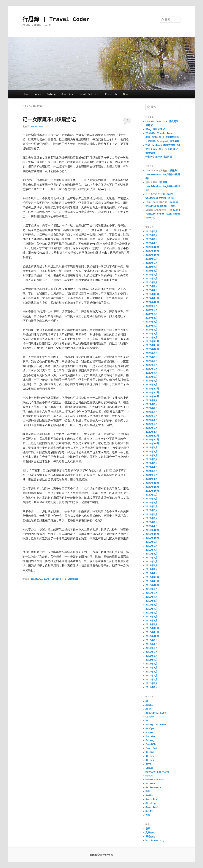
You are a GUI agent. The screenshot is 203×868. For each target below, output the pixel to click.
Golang (51, 94)
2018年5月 (152, 605)
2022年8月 (152, 404)
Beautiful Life (89, 94)
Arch (38, 94)
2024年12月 (152, 294)
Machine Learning (157, 772)
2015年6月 (152, 656)
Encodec (151, 737)
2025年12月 (152, 247)
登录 (148, 829)
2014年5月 (152, 676)
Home (26, 94)
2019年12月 (152, 530)
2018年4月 (152, 609)
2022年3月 (152, 424)
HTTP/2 (150, 756)
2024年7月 (152, 314)
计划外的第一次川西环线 (159, 157)
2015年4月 (152, 660)
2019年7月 (152, 550)
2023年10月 (152, 349)
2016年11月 (152, 632)
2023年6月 (152, 365)
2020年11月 (152, 487)
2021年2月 (152, 475)
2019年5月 (152, 558)
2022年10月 (152, 397)
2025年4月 (152, 279)
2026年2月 (152, 239)
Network (151, 784)
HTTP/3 (150, 760)
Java (148, 764)
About (126, 94)
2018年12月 (152, 577)
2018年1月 (152, 621)
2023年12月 (152, 342)
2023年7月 (152, 361)
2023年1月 (152, 385)
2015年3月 (152, 664)
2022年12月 (152, 389)
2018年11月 (152, 581)
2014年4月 (152, 680)
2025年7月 (152, 267)
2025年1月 (152, 290)
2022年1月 (152, 432)
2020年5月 (152, 510)
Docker (150, 733)
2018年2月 (152, 617)
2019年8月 (152, 546)
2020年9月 (152, 495)
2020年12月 (152, 483)
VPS (148, 815)
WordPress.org (155, 841)
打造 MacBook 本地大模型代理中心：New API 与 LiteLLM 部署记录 (163, 149)
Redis (149, 796)
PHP (148, 791)
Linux (149, 768)
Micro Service (155, 780)
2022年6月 (152, 412)
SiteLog (56, 579)
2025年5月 (152, 275)
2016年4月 (152, 644)
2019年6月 (152, 554)
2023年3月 (152, 377)
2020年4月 (152, 515)
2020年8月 (152, 499)
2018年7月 (152, 597)
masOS (149, 776)
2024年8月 (152, 310)
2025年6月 (152, 271)
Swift (149, 811)
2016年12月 (152, 628)
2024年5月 (152, 322)
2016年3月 (152, 648)
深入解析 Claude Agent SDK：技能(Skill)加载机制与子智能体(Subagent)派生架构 (162, 137)
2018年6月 (152, 601)
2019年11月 (152, 534)
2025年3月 (152, 283)
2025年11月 (152, 251)
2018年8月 (152, 593)
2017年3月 (152, 625)
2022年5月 (152, 416)
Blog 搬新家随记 (155, 129)
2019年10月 (152, 538)
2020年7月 (152, 503)
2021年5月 (152, 463)
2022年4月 (152, 420)
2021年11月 (152, 440)
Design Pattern (156, 725)
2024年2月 (152, 334)
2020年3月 (152, 518)
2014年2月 (152, 687)
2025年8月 (152, 263)
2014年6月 (152, 672)
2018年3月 (152, 613)
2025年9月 (152, 259)
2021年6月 (152, 459)
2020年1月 (152, 526)
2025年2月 (152, 286)
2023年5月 (152, 369)
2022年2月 (152, 428)
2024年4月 (152, 326)
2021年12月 (152, 436)
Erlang (150, 740)
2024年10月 (152, 302)
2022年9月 (152, 401)
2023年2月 (152, 381)
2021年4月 (152, 467)
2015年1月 (152, 668)
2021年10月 (152, 444)
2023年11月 (152, 345)
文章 (150, 833)
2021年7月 (152, 456)
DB (147, 721)
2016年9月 (152, 640)
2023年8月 (152, 357)
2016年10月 (152, 636)
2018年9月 (152, 589)
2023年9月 (152, 353)
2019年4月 (152, 562)
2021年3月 (152, 471)
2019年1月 (152, 573)
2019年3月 (152, 566)
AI (147, 701)
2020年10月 (152, 491)
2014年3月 (152, 684)
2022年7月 (152, 408)
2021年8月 (152, 452)
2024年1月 (152, 338)
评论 (150, 837)
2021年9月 (152, 448)
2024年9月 (152, 306)
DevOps (150, 729)
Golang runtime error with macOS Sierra (163, 214)
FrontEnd (151, 748)
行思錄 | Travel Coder (56, 20)
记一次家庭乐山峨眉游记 (49, 120)
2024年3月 (152, 330)
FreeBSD (151, 744)
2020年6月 (152, 507)
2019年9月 (152, 542)
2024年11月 (152, 298)
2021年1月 (152, 479)
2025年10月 (152, 255)
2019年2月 (152, 569)
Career (150, 717)
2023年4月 (152, 373)
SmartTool (152, 807)
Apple (149, 705)
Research (111, 94)
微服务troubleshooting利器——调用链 (163, 175)
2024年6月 (152, 318)
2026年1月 (152, 243)
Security (67, 94)
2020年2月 (152, 522)
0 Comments (127, 122)
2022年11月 (152, 393)
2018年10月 (152, 585)
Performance (153, 788)
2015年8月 (152, 652)
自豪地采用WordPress (102, 855)
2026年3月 (152, 235)
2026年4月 (152, 232)
